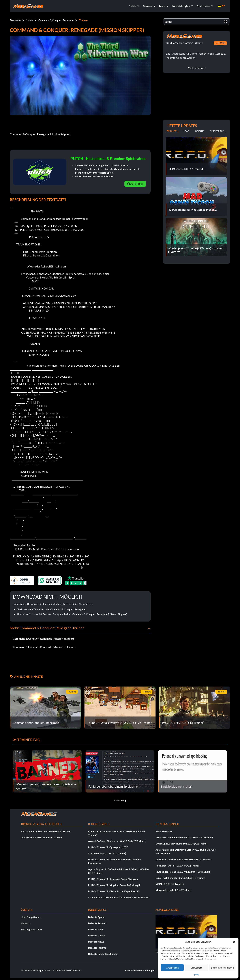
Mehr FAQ (120, 800)
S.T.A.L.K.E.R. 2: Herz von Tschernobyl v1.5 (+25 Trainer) (119, 897)
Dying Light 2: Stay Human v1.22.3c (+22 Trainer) (182, 844)
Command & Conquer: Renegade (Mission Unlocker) (44, 647)
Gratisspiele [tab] (217, 131)
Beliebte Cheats (97, 935)
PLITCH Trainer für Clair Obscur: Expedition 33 (114, 891)
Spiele (30, 20)
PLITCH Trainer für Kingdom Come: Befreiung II (114, 885)
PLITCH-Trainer (164, 831)
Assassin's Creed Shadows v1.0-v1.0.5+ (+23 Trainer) (117, 841)
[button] (234, 942)
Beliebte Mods (96, 929)
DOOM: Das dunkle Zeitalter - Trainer (41, 837)
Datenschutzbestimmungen (140, 970)
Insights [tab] (199, 131)
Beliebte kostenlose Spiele (103, 954)
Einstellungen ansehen (222, 968)
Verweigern (197, 968)
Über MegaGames (31, 917)
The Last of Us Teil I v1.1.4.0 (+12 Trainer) (178, 866)
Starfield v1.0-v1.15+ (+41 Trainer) (107, 853)
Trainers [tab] (172, 131)
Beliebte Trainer (97, 923)
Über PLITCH (135, 184)
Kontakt (25, 923)
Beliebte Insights (97, 948)
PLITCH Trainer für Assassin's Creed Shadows (113, 879)
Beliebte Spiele (96, 917)
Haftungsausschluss (32, 929)
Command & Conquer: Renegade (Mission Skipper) (100, 614)
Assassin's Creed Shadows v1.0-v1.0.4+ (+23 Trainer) (184, 837)
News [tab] (186, 131)
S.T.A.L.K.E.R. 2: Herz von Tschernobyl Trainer (46, 831)
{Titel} (197, 975)
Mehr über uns (197, 68)
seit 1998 (220, 43)
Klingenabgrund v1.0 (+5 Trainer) (173, 890)
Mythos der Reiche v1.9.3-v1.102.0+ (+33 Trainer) (183, 872)
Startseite (15, 20)
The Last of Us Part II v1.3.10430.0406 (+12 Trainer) (184, 859)
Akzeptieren (172, 968)
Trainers (84, 20)
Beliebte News (96, 942)
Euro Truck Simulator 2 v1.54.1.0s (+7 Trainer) (180, 878)
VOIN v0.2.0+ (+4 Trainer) (170, 884)
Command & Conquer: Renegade (56, 20)
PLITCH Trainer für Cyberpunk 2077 (108, 847)
